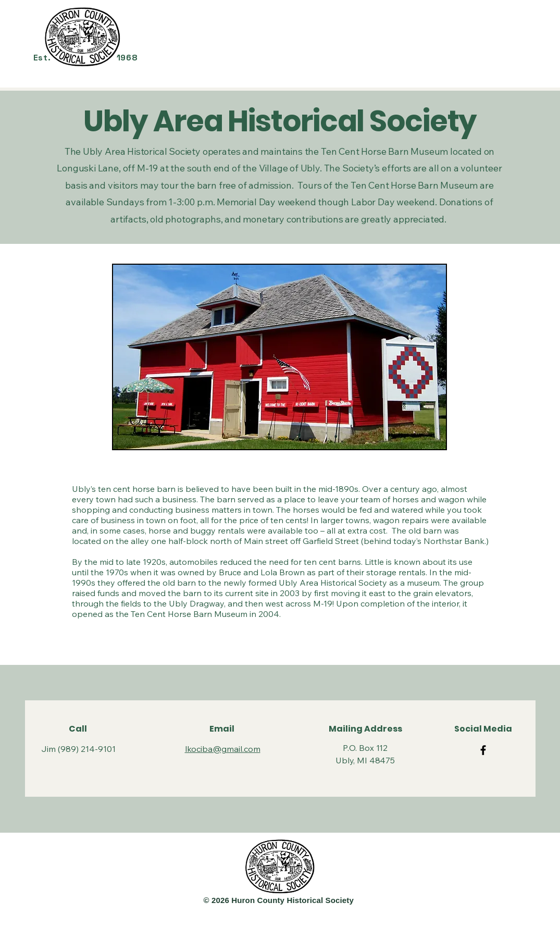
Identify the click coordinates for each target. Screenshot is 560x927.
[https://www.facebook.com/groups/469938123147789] (483, 750)
